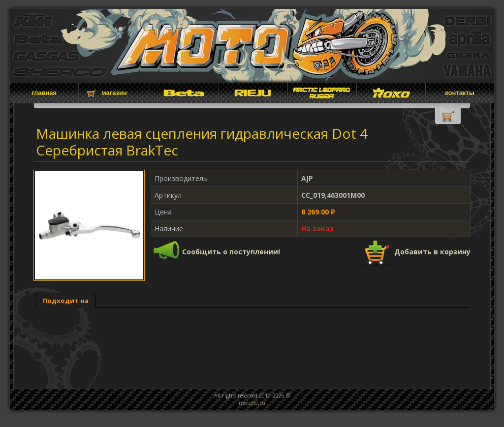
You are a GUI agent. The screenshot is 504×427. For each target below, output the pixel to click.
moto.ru (252, 403)
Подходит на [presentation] (66, 301)
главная (44, 93)
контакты (460, 93)
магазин (114, 93)
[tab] (66, 300)
